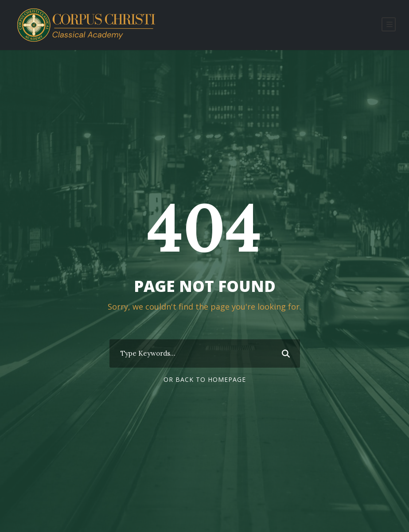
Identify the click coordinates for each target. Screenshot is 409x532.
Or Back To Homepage (205, 379)
